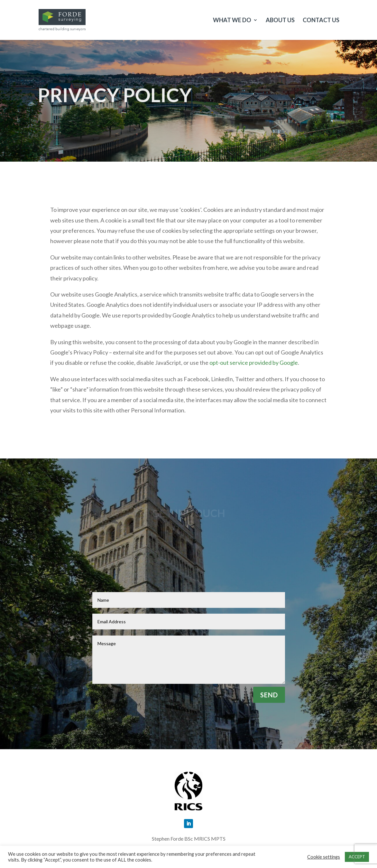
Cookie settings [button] (324, 857)
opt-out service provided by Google (254, 363)
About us (280, 21)
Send (269, 695)
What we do (232, 21)
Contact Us (321, 21)
